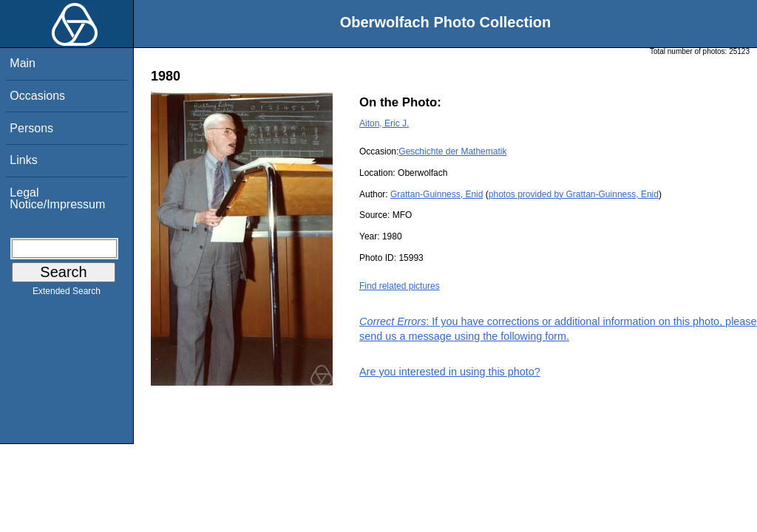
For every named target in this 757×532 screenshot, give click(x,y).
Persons (31, 128)
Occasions (37, 96)
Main (23, 63)
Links (23, 160)
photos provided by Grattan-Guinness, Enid (574, 194)
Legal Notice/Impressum (57, 198)
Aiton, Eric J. (384, 123)
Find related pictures (400, 286)
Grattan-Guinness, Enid (437, 194)
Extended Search (67, 294)
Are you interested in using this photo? (450, 372)
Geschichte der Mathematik (452, 151)
